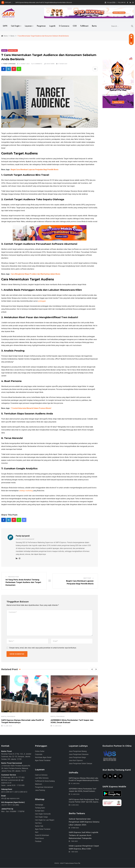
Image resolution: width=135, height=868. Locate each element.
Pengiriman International (44, 787)
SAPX (5, 26)
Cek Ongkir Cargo (41, 817)
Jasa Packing (40, 790)
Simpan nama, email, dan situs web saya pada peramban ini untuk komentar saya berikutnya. (43, 648)
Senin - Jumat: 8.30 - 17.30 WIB (13, 785)
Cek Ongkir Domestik (43, 814)
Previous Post (13, 577)
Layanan (28, 26)
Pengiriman (41, 26)
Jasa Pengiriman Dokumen (79, 754)
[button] (92, 669)
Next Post (87, 578)
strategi (26, 491)
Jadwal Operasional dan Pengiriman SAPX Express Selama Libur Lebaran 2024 (84, 822)
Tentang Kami (40, 808)
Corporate (39, 754)
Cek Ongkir (15, 26)
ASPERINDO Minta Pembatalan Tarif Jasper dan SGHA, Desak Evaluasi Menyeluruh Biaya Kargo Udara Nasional (84, 791)
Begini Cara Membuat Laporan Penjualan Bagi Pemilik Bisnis (35, 170)
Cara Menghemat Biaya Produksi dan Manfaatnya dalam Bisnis (35, 274)
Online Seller (40, 751)
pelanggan (42, 301)
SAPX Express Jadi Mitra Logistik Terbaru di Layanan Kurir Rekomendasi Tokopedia (83, 835)
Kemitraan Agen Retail (43, 757)
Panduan (38, 841)
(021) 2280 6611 (7, 792)
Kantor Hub (39, 826)
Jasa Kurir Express (76, 761)
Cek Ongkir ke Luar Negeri (45, 820)
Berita (94, 26)
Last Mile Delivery (42, 778)
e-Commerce (64, 26)
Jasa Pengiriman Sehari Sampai (80, 764)
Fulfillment (84, 26)
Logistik (52, 26)
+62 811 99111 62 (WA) (10, 805)
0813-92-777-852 (18, 778)
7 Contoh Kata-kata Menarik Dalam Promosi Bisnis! (31, 408)
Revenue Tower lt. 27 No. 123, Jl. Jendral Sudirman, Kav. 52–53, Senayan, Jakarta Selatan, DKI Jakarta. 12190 (16, 757)
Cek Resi (38, 823)
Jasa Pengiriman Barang (78, 751)
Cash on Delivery (41, 775)
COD (75, 26)
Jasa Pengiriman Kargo (77, 757)
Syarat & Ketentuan (42, 835)
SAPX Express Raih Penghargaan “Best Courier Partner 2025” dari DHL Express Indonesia (84, 802)
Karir (37, 832)
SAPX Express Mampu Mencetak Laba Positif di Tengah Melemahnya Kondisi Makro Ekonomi (44, 2)
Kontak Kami (40, 811)
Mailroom (38, 784)
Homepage (39, 805)
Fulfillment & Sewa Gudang (45, 781)
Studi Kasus (39, 838)
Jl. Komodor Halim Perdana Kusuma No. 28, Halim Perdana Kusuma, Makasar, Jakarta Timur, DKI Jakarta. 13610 (16, 768)
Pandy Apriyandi (9, 64)
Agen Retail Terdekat (43, 761)
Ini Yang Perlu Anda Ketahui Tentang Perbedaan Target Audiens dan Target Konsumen (23, 582)
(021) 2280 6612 (21, 792)
